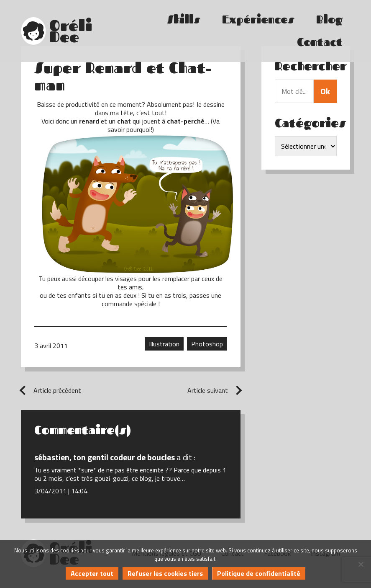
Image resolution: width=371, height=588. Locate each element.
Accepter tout (92, 573)
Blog (329, 19)
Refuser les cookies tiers (165, 573)
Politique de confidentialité (259, 573)
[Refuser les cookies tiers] (361, 564)
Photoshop (207, 344)
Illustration (164, 344)
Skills (184, 19)
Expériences (258, 19)
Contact (320, 42)
